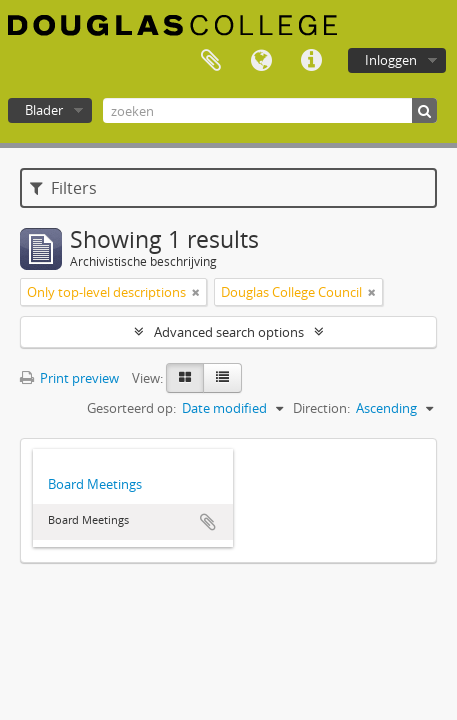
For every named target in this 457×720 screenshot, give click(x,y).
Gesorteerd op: (131, 408)
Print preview (69, 378)
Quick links (311, 61)
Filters (63, 188)
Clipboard (211, 61)
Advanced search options (229, 332)
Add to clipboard (208, 522)
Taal (261, 61)
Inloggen (391, 60)
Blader (44, 110)
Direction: (321, 408)
